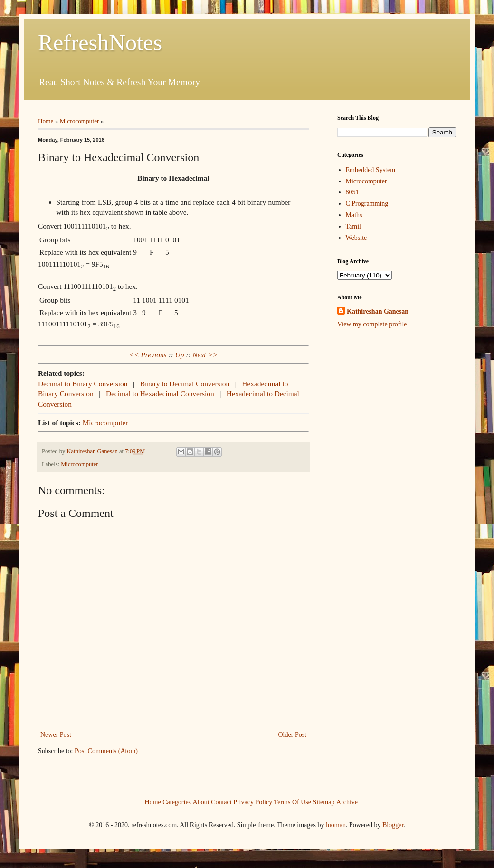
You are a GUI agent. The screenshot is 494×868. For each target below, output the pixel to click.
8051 (352, 192)
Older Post (293, 735)
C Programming (367, 204)
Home (46, 121)
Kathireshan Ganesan (378, 311)
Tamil (353, 226)
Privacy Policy (253, 802)
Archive (347, 802)
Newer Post (56, 735)
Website (356, 238)
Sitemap (324, 802)
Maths (354, 215)
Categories (177, 802)
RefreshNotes (100, 43)
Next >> (205, 355)
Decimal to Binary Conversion (83, 384)
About (201, 802)
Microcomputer (80, 121)
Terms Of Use (293, 802)
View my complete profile (372, 324)
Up (180, 355)
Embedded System (371, 170)
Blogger (393, 825)
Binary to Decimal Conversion (185, 384)
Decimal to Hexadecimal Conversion (160, 394)
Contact (221, 802)
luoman (336, 825)
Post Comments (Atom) (106, 751)
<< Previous (148, 355)
